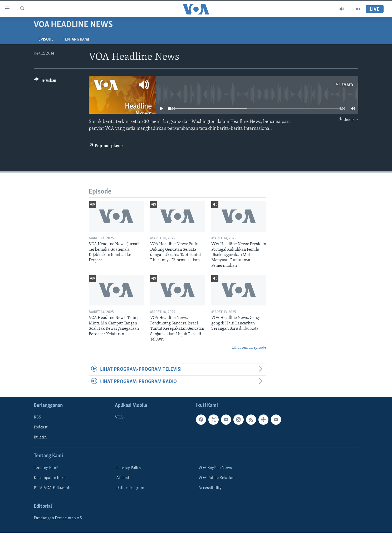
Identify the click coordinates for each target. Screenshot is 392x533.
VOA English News (215, 468)
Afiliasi (123, 478)
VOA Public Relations (217, 478)
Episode (46, 40)
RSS (37, 418)
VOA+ (120, 418)
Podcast (41, 428)
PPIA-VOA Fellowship (53, 488)
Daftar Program (130, 488)
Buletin (40, 438)
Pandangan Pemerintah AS (58, 519)
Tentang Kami (76, 40)
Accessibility (210, 488)
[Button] (45, 81)
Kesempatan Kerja (50, 478)
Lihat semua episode (249, 348)
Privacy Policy (129, 468)
